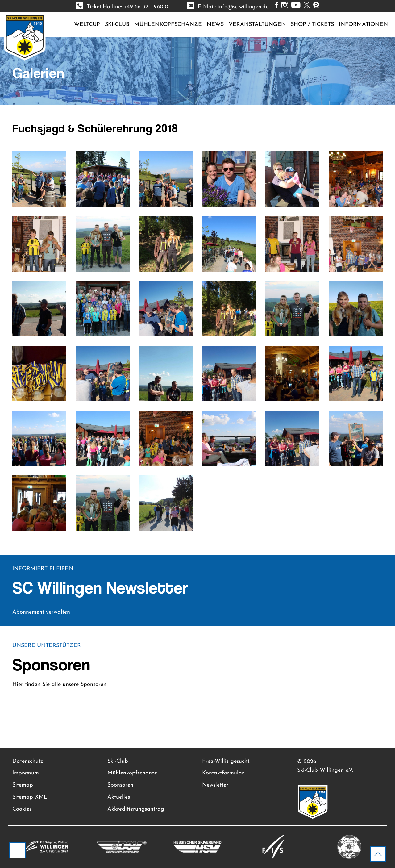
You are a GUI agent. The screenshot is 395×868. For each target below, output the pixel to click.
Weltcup (87, 25)
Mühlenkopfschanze (168, 25)
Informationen (363, 25)
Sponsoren (120, 785)
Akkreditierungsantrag (136, 809)
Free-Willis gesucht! (226, 761)
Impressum (26, 773)
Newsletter (215, 785)
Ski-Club (117, 25)
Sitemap (23, 785)
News (215, 25)
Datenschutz (28, 761)
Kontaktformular (223, 773)
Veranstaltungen (257, 25)
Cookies (22, 809)
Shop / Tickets (312, 25)
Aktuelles (119, 797)
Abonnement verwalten (41, 612)
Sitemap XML (30, 797)
